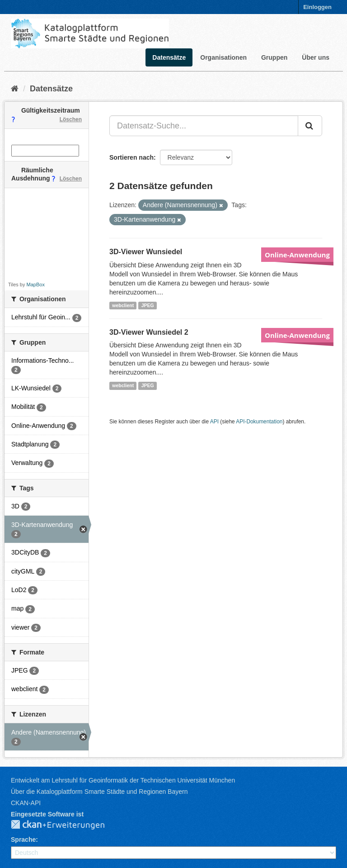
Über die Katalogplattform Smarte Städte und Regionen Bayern (99, 792)
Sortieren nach (131, 157)
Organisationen (223, 57)
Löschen (71, 119)
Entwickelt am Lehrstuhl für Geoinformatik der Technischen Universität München (123, 780)
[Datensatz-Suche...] (204, 126)
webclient (123, 305)
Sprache (23, 840)
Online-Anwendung (297, 255)
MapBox (36, 285)
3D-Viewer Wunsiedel (146, 252)
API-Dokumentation (259, 422)
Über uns (316, 57)
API (214, 422)
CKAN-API (26, 803)
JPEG (148, 305)
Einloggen (317, 7)
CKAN (65, 825)
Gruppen (274, 57)
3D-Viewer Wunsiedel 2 (149, 332)
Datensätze (169, 57)
